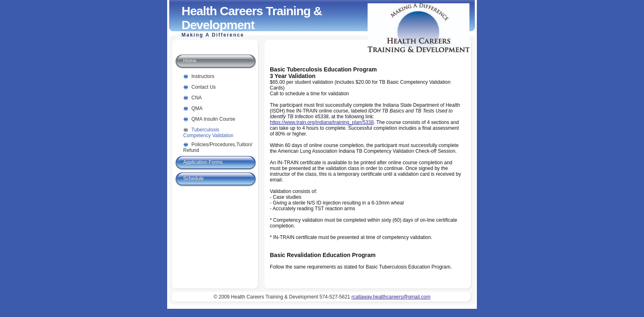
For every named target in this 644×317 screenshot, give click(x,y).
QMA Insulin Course (213, 119)
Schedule (193, 179)
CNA (197, 98)
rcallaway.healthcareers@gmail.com (391, 297)
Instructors (203, 76)
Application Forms (203, 162)
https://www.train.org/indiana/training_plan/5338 (322, 122)
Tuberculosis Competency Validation (208, 131)
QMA (197, 108)
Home (190, 61)
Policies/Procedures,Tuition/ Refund (216, 146)
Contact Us (204, 87)
